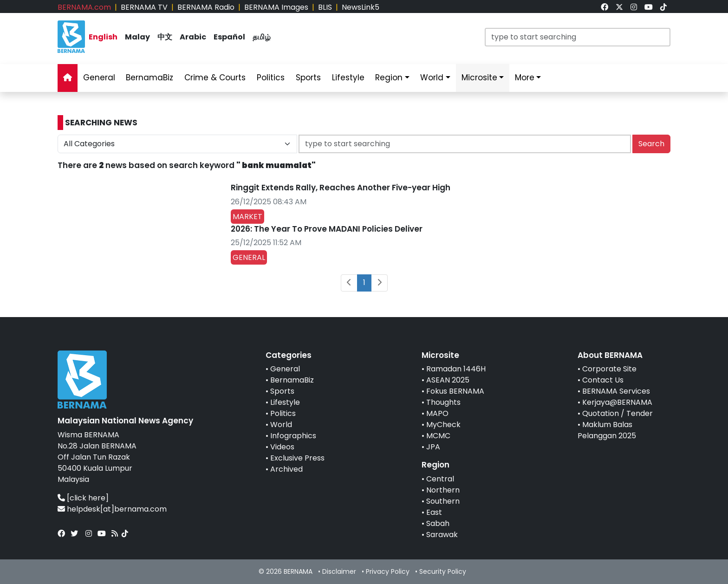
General (285, 369)
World (281, 425)
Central (440, 479)
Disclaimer (339, 571)
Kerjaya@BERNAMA (617, 402)
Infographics (293, 436)
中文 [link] (165, 37)
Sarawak (442, 535)
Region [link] (389, 78)
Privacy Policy (388, 571)
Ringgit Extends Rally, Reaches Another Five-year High (341, 188)
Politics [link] (271, 78)
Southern (443, 501)
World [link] (432, 78)
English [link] (103, 37)
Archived (286, 469)
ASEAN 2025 (448, 380)
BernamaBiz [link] (149, 78)
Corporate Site (609, 369)
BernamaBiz (292, 380)
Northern (443, 490)
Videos (282, 447)
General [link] (99, 78)
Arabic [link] (193, 37)
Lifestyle (285, 402)
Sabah (438, 523)
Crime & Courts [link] (215, 78)
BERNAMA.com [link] (84, 7)
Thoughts (443, 402)
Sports (282, 391)
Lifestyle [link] (348, 78)
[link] (604, 7)
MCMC (438, 436)
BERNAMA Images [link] (276, 7)
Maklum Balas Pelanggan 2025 (607, 430)
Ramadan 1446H (456, 369)
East (434, 512)
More (525, 78)
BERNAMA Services (616, 391)
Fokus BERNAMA (455, 391)
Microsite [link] (479, 78)
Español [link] (229, 37)
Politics (283, 413)
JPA (433, 447)
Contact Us (603, 380)
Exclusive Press (297, 458)
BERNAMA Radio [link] (206, 7)
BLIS (325, 7)
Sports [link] (308, 78)
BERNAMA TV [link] (144, 7)
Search (651, 144)
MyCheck (443, 425)
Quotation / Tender (617, 413)
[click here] (88, 498)
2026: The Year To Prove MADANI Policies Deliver (327, 229)
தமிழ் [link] (262, 37)
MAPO (437, 413)
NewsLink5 (361, 7)
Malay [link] (137, 37)
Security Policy (443, 571)
